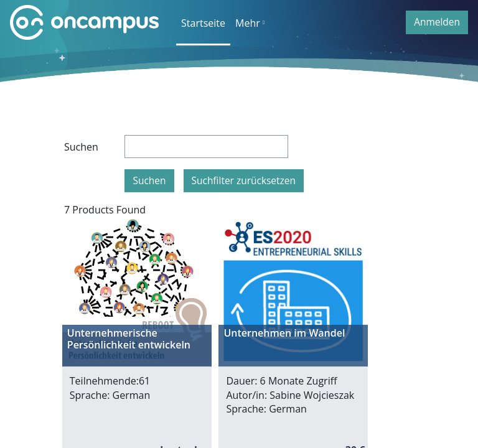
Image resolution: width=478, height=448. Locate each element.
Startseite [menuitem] (203, 23)
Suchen (81, 147)
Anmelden (437, 22)
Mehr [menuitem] (248, 23)
